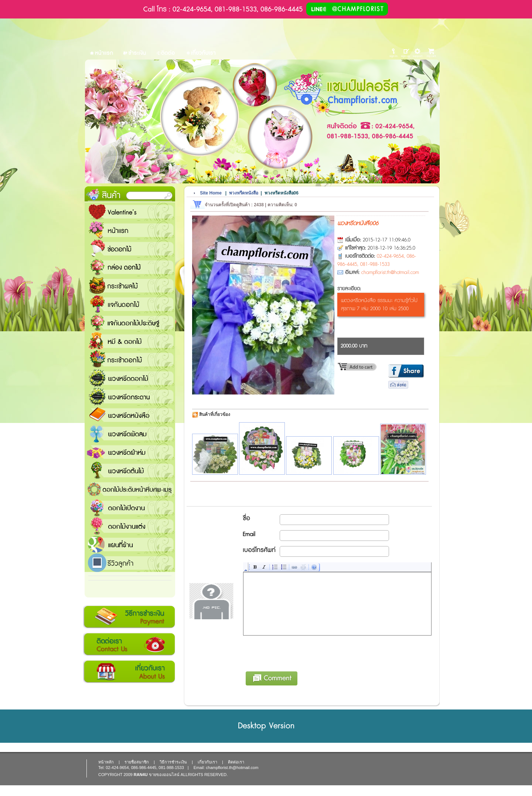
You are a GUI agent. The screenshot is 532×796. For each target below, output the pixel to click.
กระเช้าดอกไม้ (130, 359)
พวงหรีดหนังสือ (130, 415)
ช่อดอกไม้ (130, 248)
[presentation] (300, 652)
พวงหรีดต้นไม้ (130, 470)
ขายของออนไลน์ (164, 775)
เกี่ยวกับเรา (129, 672)
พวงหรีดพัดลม (130, 433)
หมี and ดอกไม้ (130, 341)
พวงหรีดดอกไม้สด (130, 378)
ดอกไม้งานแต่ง (130, 526)
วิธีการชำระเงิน (129, 617)
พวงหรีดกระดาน (130, 396)
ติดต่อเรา (129, 644)
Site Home (211, 193)
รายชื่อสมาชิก (137, 762)
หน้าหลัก (106, 762)
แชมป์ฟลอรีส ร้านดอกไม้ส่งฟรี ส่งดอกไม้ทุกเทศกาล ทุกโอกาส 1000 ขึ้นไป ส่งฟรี (130, 544)
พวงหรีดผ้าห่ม (130, 452)
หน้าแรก (130, 230)
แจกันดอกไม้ (130, 304)
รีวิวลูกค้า (130, 563)
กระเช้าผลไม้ (130, 285)
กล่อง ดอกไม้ (130, 267)
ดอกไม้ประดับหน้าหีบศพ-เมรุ (130, 489)
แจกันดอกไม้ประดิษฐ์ (130, 322)
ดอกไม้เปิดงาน (130, 507)
